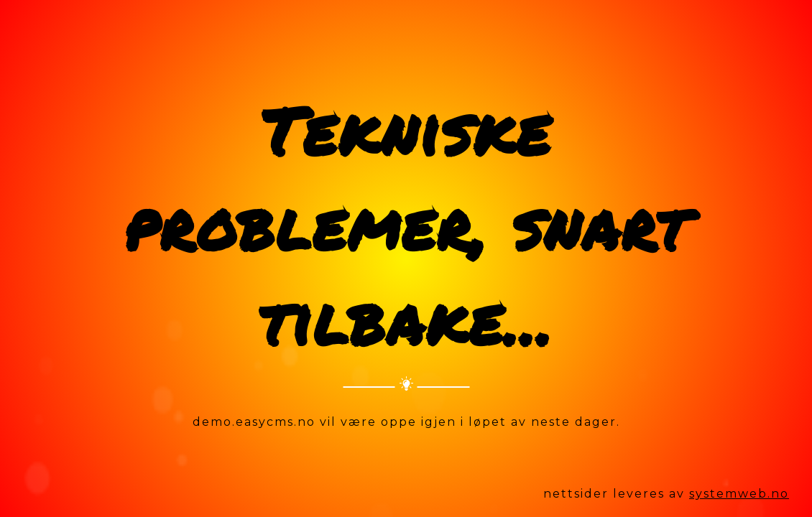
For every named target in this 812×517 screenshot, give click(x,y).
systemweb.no (739, 494)
